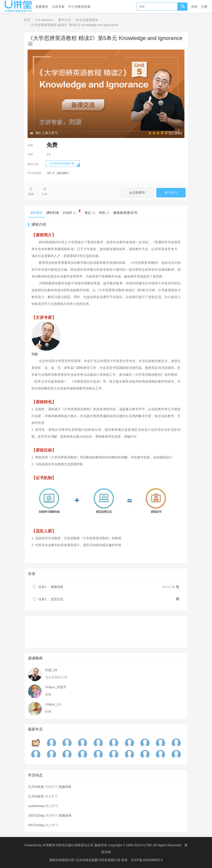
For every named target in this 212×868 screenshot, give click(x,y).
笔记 (90, 213)
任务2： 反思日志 (51, 599)
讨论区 (72, 212)
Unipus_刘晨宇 (56, 687)
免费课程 (42, 7)
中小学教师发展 (79, 7)
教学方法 (65, 20)
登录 (194, 7)
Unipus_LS (53, 704)
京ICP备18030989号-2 (147, 860)
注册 (204, 7)
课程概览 (36, 213)
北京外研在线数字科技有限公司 (98, 860)
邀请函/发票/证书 (125, 213)
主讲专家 (58, 7)
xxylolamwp (36, 806)
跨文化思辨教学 (87, 20)
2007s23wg (36, 815)
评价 (104, 213)
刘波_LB (51, 670)
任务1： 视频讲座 (51, 587)
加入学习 (171, 193)
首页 (27, 20)
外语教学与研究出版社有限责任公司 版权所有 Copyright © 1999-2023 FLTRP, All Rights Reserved (112, 845)
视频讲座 (65, 787)
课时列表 (53, 213)
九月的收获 (36, 787)
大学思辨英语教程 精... (63, 164)
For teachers (44, 20)
